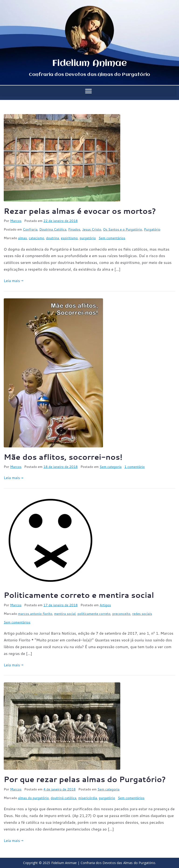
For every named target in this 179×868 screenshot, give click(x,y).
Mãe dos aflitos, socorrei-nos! (63, 457)
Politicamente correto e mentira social (79, 595)
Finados (74, 229)
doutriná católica (64, 798)
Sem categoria (111, 467)
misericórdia (88, 798)
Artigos (105, 605)
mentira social (65, 614)
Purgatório (152, 229)
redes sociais (142, 614)
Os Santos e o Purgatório (123, 229)
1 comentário (135, 467)
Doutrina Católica (53, 229)
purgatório (88, 238)
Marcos (16, 221)
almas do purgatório (33, 798)
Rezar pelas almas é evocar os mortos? (80, 211)
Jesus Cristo (92, 229)
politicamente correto (94, 614)
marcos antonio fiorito (35, 614)
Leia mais (14, 281)
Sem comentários (112, 238)
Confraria (30, 229)
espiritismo (69, 238)
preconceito (121, 614)
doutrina (52, 238)
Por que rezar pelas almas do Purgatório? (85, 779)
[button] (88, 91)
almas (22, 238)
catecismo (36, 238)
